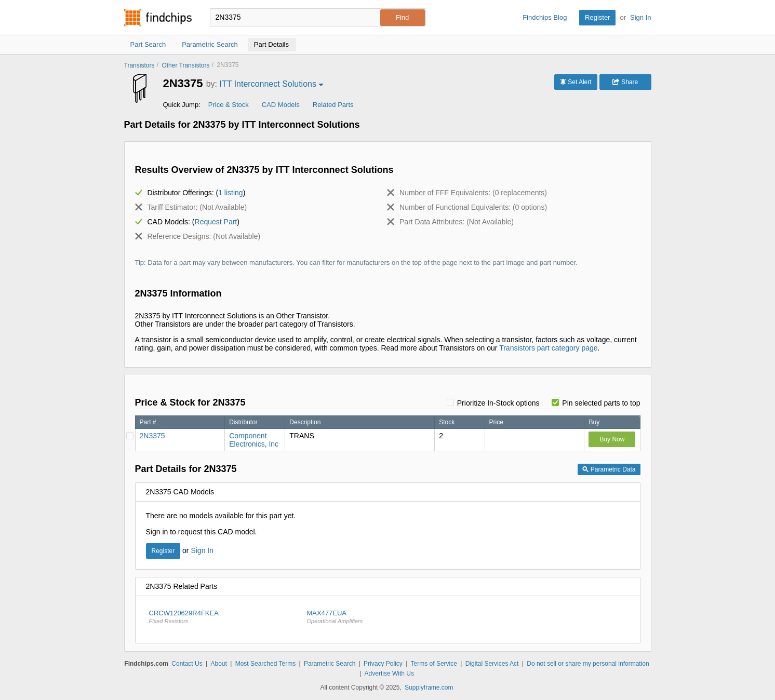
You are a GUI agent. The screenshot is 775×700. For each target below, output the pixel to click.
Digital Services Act (492, 664)
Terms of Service (434, 664)
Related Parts (333, 105)
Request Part (216, 222)
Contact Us (187, 664)
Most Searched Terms (266, 664)
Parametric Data (609, 469)
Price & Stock (229, 105)
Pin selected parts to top (601, 403)
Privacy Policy (383, 664)
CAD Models (281, 105)
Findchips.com (158, 18)
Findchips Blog (545, 17)
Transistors (139, 65)
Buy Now (612, 439)
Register (597, 17)
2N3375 (152, 436)
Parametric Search (330, 664)
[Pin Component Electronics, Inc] (130, 436)
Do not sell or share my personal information (588, 664)
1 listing (230, 193)
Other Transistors (185, 65)
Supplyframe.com (429, 688)
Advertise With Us (389, 674)
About (218, 664)
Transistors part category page (548, 348)
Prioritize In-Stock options (498, 403)
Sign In (640, 17)
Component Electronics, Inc (254, 440)
